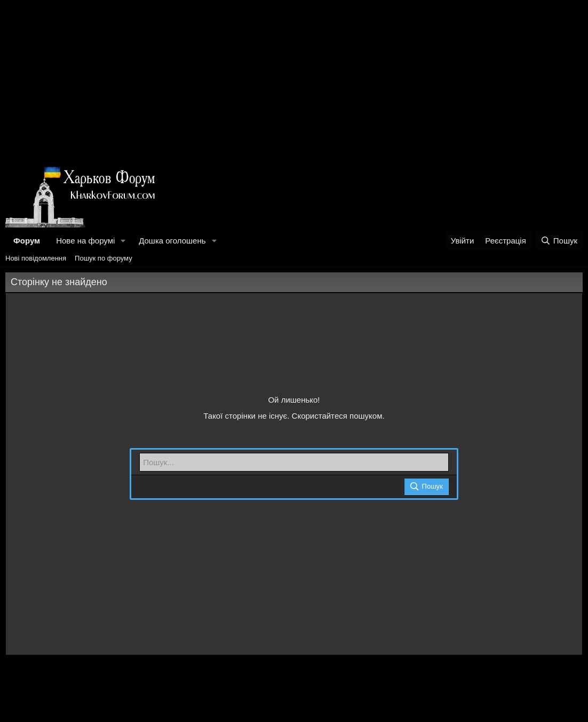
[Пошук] (559, 241)
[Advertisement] (294, 80)
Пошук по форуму (104, 258)
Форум (27, 241)
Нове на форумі (85, 241)
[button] (123, 241)
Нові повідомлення (36, 258)
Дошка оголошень (172, 241)
